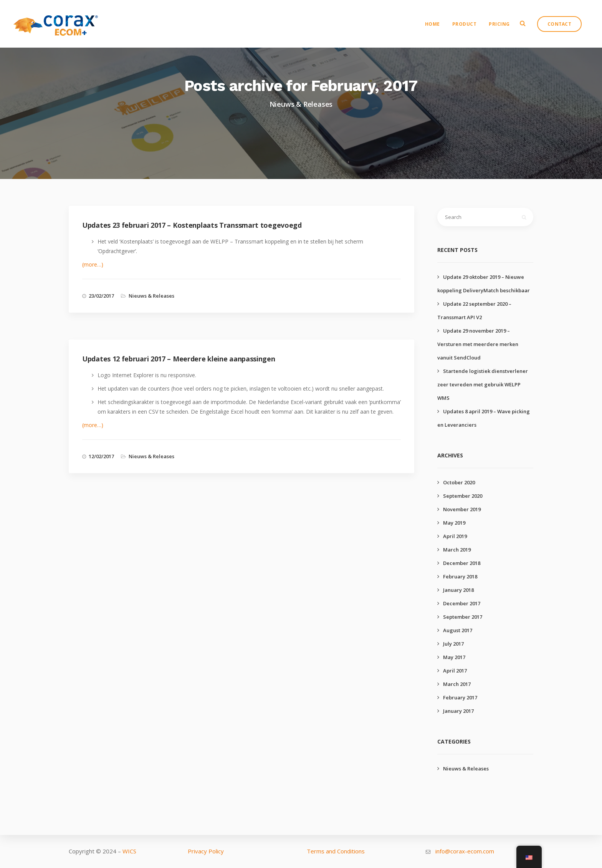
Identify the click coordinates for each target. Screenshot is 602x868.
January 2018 (458, 590)
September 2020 (463, 496)
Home (434, 25)
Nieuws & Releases (151, 296)
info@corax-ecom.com (465, 851)
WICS (129, 851)
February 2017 (460, 697)
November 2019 (462, 509)
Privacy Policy (206, 851)
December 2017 (462, 603)
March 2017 (457, 684)
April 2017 (455, 671)
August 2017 (458, 630)
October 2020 (459, 482)
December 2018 (462, 563)
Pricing (500, 25)
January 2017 (458, 711)
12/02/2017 (101, 456)
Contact (561, 25)
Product (466, 25)
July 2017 (453, 644)
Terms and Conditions (336, 851)
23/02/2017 (101, 296)
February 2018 (460, 576)
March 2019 (457, 550)
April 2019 (455, 536)
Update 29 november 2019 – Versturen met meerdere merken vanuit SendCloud (478, 344)
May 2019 (454, 523)
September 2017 (463, 617)
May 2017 (454, 657)
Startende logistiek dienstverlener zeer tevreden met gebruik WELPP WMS (483, 384)
